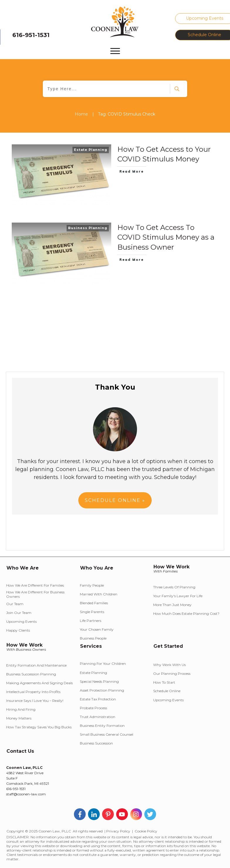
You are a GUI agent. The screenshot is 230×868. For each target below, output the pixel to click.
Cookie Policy (146, 831)
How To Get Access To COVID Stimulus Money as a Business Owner (166, 237)
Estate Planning (91, 150)
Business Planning (88, 228)
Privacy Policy (118, 831)
